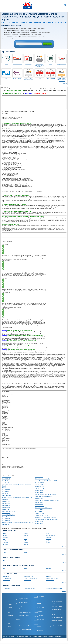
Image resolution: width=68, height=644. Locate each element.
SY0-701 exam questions (39, 597)
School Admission (50, 580)
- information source (6, 403)
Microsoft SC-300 (6, 503)
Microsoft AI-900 (6, 509)
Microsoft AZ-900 (6, 521)
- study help (4, 425)
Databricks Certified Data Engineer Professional (46, 520)
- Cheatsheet (5, 406)
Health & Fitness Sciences (30, 578)
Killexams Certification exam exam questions (12, 466)
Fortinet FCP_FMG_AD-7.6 (41, 516)
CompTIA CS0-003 (6, 496)
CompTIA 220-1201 (40, 489)
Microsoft (26, 545)
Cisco (4, 539)
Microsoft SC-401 (6, 525)
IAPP (25, 539)
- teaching (4, 435)
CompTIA (5, 541)
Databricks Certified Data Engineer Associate (46, 494)
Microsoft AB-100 (6, 500)
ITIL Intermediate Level (30, 588)
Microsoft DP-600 (39, 493)
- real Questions (5, 441)
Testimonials (10, 610)
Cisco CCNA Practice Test (25, 613)
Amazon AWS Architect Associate (23, 619)
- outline (4, 439)
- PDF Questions (6, 438)
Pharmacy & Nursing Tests (52, 578)
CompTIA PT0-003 (39, 483)
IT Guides (10, 604)
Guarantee (10, 607)
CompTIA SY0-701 (6, 477)
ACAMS (5, 533)
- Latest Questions (6, 443)
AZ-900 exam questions (57, 607)
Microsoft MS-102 (6, 513)
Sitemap (10, 626)
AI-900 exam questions (38, 612)
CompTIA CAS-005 (39, 506)
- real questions (5, 398)
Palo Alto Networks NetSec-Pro (42, 479)
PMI (4, 560)
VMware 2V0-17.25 (40, 487)
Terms (9, 624)
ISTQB (26, 568)
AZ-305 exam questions (38, 624)
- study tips (4, 437)
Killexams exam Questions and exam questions (13, 467)
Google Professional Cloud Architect (43, 496)
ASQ (4, 568)
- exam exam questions (7, 410)
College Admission (7, 578)
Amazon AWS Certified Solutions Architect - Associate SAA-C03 (17, 498)
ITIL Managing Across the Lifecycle (54, 588)
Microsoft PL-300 (6, 507)
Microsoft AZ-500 (39, 510)
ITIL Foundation (6, 588)
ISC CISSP (4, 517)
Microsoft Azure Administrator (21, 609)
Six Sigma (48, 568)
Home (9, 602)
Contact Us (10, 615)
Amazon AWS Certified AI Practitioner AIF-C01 (46, 481)
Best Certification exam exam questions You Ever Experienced (19, 449)
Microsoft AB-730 (39, 498)
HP (25, 537)
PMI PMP (4, 488)
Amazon (5, 535)
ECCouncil (5, 545)
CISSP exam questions (57, 623)
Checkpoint (5, 537)
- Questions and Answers (8, 394)
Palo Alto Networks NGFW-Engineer (44, 508)
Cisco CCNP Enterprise (24, 615)
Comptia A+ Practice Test (25, 606)
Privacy (9, 621)
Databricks (5, 543)
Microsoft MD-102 (6, 501)
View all (65, 84)
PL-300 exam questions (57, 604)
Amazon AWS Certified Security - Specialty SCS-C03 (47, 518)
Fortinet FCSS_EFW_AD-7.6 (8, 511)
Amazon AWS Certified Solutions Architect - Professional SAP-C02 (17, 523)
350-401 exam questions (57, 609)
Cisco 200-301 (5, 481)
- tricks (3, 411)
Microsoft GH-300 (39, 523)
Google (26, 535)
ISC (25, 541)
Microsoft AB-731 (39, 504)
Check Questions (14, 118)
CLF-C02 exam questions (57, 617)
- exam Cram (5, 436)
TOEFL (26, 552)
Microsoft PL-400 (39, 522)
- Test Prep (4, 428)
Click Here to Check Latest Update (14, 117)
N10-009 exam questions (57, 601)
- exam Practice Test (6, 405)
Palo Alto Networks (50, 535)
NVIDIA (48, 533)
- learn (3, 423)
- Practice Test (5, 401)
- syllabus (4, 417)
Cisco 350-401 (5, 494)
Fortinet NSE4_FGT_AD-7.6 (8, 515)
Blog (9, 613)
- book (3, 395)
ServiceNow (49, 539)
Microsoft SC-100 (39, 502)
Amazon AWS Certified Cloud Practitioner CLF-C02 (47, 500)
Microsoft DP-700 (6, 490)
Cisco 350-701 (38, 512)
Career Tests (6, 576)
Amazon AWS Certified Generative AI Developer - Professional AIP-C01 (16, 485)
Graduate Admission (29, 576)
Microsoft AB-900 (6, 519)
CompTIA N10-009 (6, 505)
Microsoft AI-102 (39, 485)
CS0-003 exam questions (57, 615)
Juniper (26, 543)
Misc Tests (48, 576)
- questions (4, 393)
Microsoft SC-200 (39, 477)
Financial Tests (6, 580)
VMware (48, 543)
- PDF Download (6, 430)
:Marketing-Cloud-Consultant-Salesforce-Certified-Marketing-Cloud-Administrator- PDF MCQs (24, 528)
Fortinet (26, 533)
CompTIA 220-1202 (40, 514)
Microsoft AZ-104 (6, 479)
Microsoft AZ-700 (39, 491)
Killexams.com (32, 367)
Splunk (47, 541)
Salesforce (48, 537)
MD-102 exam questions (57, 612)
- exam (3, 399)
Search (46, 44)
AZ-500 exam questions (57, 620)
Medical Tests (27, 580)
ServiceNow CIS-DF (6, 483)
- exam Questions (6, 392)
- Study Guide (5, 397)
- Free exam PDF (6, 421)
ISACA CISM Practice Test (25, 630)
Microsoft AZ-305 (6, 492)
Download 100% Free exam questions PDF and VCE (21, 111)
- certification (5, 414)
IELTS (4, 552)
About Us (10, 618)
